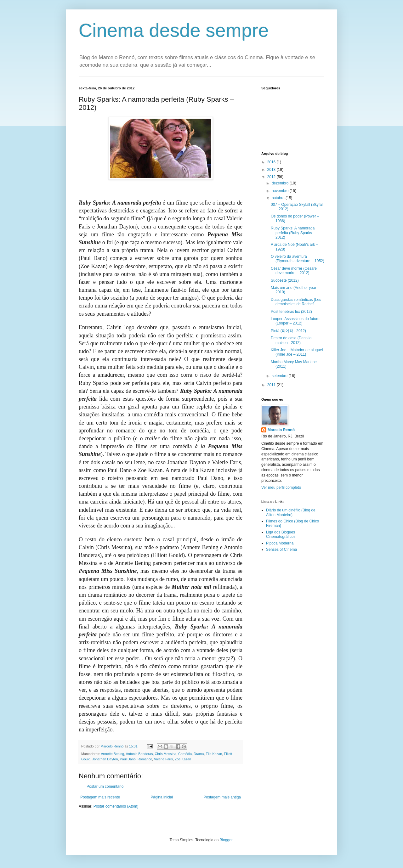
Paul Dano (128, 759)
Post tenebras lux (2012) (291, 312)
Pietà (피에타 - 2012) (288, 331)
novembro (281, 191)
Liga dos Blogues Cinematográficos (281, 534)
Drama (199, 754)
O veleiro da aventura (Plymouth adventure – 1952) (298, 259)
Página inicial (162, 797)
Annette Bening (112, 754)
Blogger (226, 840)
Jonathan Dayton (105, 759)
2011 (272, 385)
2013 (272, 170)
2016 (272, 162)
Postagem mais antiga (222, 797)
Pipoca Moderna (280, 543)
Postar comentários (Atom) (116, 806)
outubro (279, 198)
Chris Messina (166, 754)
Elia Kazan (214, 754)
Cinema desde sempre (174, 30)
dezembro (281, 183)
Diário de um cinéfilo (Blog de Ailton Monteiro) (291, 512)
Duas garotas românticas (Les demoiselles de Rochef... (296, 302)
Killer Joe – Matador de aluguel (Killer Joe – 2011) (297, 352)
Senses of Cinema (281, 550)
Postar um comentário (105, 786)
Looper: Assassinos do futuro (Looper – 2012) (295, 321)
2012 (272, 177)
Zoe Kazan (183, 759)
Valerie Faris (163, 759)
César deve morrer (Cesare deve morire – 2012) (294, 271)
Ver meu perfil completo (281, 488)
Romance (145, 759)
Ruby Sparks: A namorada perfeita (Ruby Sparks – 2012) (293, 233)
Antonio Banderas (139, 754)
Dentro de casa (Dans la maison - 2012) (291, 340)
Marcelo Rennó (281, 430)
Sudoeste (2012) (285, 280)
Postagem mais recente (100, 797)
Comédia (185, 754)
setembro (280, 376)
